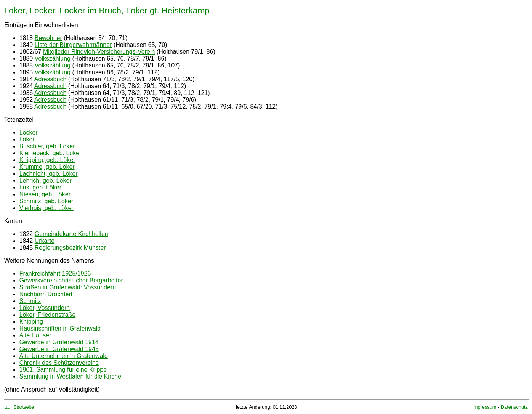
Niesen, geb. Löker (45, 194)
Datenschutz (514, 407)
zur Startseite (20, 407)
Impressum (484, 407)
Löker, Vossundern (45, 308)
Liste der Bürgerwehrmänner (73, 45)
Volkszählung (53, 59)
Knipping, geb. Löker (47, 160)
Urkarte (45, 241)
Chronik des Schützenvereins (59, 363)
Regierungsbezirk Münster (70, 248)
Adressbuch (50, 79)
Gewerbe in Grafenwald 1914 (59, 342)
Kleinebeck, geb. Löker (50, 153)
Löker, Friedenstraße (48, 315)
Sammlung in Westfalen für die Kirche (70, 376)
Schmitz (30, 301)
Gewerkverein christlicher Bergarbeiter (71, 280)
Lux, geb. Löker (40, 187)
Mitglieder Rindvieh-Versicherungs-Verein (99, 52)
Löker (27, 139)
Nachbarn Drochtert (46, 294)
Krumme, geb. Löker (47, 167)
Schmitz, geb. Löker (46, 201)
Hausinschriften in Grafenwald (60, 328)
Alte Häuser (35, 335)
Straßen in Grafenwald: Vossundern (68, 287)
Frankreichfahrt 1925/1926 (55, 274)
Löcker (29, 132)
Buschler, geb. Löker (47, 146)
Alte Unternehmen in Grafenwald (64, 356)
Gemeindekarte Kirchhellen (71, 234)
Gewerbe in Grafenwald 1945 (59, 349)
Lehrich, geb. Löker (46, 181)
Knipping (31, 322)
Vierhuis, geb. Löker (46, 208)
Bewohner (48, 38)
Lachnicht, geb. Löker (49, 174)
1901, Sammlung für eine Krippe (63, 370)
